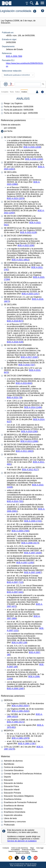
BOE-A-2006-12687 (16, 689)
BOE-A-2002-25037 (20, 706)
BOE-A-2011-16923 (24, 451)
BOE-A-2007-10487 (33, 572)
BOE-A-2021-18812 (20, 260)
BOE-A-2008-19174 (30, 543)
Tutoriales (34, 851)
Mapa (32, 848)
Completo (5, 92)
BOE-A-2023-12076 (16, 198)
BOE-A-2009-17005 (20, 531)
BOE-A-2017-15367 (29, 357)
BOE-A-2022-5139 (28, 232)
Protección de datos (28, 850)
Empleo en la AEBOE (23, 853)
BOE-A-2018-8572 (15, 321)
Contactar (6, 848)
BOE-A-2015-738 (14, 398)
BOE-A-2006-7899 (14, 56)
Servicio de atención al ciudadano (22, 841)
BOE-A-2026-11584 (34, 159)
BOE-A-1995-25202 (20, 711)
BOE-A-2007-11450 (25, 563)
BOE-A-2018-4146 (15, 342)
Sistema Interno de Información (19, 851)
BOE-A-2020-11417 (30, 294)
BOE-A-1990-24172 (16, 722)
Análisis (24, 92)
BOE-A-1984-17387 (27, 744)
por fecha (8, 131)
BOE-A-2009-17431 (33, 521)
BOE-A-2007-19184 (33, 553)
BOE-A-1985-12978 (20, 738)
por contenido (10, 128)
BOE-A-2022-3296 (26, 245)
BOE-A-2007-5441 (15, 592)
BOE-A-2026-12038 (32, 147)
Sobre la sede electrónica (20, 848)
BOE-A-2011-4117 (30, 470)
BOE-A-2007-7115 (15, 582)
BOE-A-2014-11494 (33, 407)
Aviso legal (40, 848)
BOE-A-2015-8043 (24, 383)
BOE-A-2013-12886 (29, 441)
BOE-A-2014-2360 (29, 431)
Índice (17, 92)
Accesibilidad (15, 850)
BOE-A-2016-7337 (26, 365)
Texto (12, 92)
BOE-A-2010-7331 (15, 501)
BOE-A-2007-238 (19, 643)
